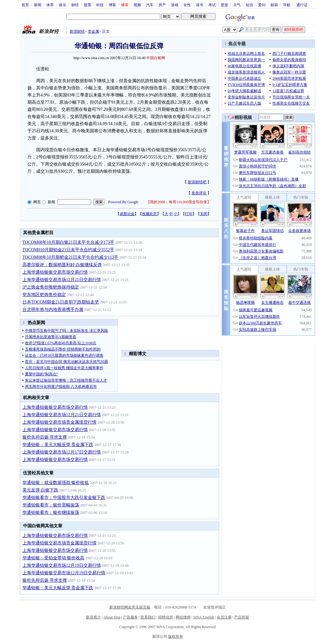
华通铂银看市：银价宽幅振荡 (51, 505)
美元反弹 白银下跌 (40, 490)
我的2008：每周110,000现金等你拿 (179, 202)
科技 (100, 5)
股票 (87, 5)
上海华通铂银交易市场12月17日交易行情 (62, 452)
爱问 (262, 5)
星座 (224, 5)
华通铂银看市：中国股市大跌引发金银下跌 (64, 498)
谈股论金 (127, 214)
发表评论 (199, 193)
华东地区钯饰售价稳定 (44, 295)
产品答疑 (242, 617)
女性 (187, 5)
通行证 (302, 5)
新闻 (38, 5)
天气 (237, 5)
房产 (162, 5)
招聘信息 (166, 617)
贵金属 (93, 31)
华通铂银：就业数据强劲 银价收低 (56, 483)
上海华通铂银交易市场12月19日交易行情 (62, 565)
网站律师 (183, 617)
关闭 (204, 214)
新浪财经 (77, 31)
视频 (137, 5)
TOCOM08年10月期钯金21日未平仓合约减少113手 (71, 257)
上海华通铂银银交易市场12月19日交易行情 (64, 573)
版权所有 (176, 637)
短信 (249, 5)
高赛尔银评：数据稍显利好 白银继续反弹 (62, 265)
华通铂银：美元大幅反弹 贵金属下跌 (58, 445)
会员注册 (224, 617)
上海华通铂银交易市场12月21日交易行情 (62, 280)
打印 (189, 214)
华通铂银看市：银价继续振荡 (51, 512)
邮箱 (274, 5)
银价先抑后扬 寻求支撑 (45, 437)
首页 (25, 5)
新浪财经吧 (197, 182)
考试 (212, 5)
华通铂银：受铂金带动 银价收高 (54, 558)
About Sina (112, 617)
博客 (112, 5)
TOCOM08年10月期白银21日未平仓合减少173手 (68, 242)
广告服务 (130, 617)
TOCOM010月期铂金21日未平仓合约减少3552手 (68, 250)
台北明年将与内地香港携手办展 (53, 310)
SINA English (203, 617)
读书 (200, 5)
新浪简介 (93, 617)
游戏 (175, 5)
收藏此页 (149, 214)
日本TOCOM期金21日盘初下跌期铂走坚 (61, 302)
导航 (287, 5)
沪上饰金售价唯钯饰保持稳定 (51, 287)
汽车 (150, 5)
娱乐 (63, 5)
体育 (50, 5)
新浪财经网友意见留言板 (130, 607)
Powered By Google (123, 202)
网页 (37, 202)
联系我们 (148, 617)
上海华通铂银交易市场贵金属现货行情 (59, 422)
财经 (75, 5)
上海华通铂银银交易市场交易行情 (55, 272)
